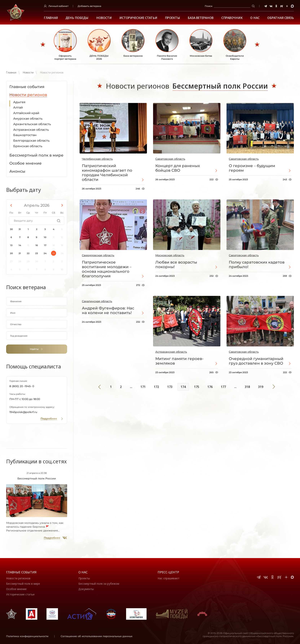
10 (45, 237)
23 (37, 253)
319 (261, 387)
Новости (104, 18)
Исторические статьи (138, 18)
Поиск (209, 6)
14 (20, 245)
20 (11, 253)
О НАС (255, 18)
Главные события (21, 572)
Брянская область (28, 146)
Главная (51, 18)
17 (45, 245)
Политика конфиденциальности (27, 636)
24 (45, 253)
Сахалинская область (97, 301)
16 (37, 245)
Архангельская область (32, 124)
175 (197, 387)
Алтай (18, 107)
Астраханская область (31, 130)
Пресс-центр (168, 572)
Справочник (232, 18)
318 (247, 387)
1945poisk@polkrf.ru (23, 412)
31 (20, 229)
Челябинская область (97, 159)
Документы (86, 589)
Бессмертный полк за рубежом (99, 584)
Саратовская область (170, 159)
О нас (83, 572)
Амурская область (28, 119)
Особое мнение (16, 589)
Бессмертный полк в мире (23, 584)
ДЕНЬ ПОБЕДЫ (77, 18)
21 (20, 253)
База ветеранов (201, 18)
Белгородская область (31, 141)
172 (156, 387)
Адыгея (19, 102)
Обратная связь (281, 18)
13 (11, 245)
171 (143, 387)
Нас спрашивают (169, 578)
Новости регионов (18, 578)
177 (223, 387)
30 (11, 229)
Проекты (172, 18)
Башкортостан (25, 135)
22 (28, 253)
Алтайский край (26, 113)
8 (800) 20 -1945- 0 (22, 386)
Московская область (170, 255)
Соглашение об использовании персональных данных (97, 636)
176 (210, 387)
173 (170, 387)
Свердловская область (98, 255)
